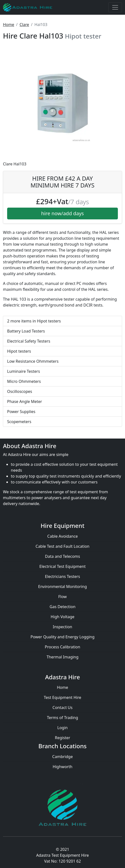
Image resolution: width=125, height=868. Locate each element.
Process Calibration (62, 647)
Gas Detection (62, 607)
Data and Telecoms (62, 556)
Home (9, 25)
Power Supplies (21, 412)
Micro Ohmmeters (24, 381)
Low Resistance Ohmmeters (33, 361)
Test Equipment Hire (62, 697)
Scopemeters (19, 422)
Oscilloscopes (20, 391)
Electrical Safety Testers (29, 341)
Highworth (62, 767)
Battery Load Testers (26, 331)
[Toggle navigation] (115, 7)
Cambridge (62, 757)
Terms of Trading (63, 718)
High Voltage (63, 617)
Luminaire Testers (23, 371)
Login (62, 728)
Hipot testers (19, 351)
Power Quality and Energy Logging (62, 637)
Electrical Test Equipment (62, 566)
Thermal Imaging (62, 657)
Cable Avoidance (62, 536)
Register (62, 738)
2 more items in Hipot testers (34, 321)
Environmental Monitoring (62, 587)
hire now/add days (62, 213)
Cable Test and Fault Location (63, 546)
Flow (62, 597)
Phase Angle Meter (25, 401)
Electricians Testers (62, 576)
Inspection (63, 627)
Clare (24, 25)
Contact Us (62, 708)
